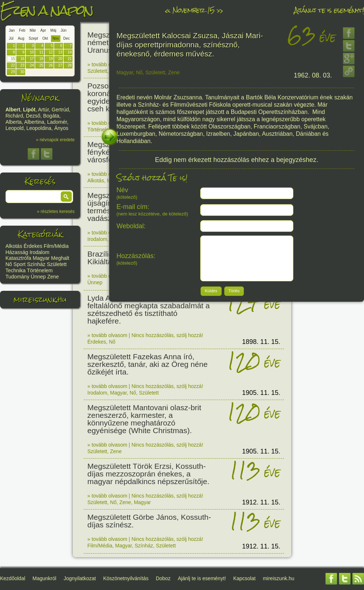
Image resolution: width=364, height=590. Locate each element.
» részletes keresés (56, 211)
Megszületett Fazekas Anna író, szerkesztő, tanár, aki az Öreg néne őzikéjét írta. (147, 364)
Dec (67, 38)
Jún (63, 30)
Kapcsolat (244, 578)
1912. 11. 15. (261, 502)
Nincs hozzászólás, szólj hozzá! (167, 335)
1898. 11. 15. (261, 342)
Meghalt (60, 258)
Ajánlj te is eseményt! (329, 10)
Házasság (17, 252)
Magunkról (44, 578)
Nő (9, 264)
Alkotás (14, 246)
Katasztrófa (18, 258)
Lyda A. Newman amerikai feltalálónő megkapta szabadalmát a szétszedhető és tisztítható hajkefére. (149, 309)
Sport (19, 264)
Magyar (41, 258)
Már (33, 30)
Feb (22, 30)
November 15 (193, 10)
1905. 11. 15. (261, 393)
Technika (15, 270)
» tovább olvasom (107, 64)
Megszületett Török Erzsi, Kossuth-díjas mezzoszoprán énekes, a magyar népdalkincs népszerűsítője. (148, 474)
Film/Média (56, 246)
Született (57, 264)
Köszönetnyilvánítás (126, 578)
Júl (11, 38)
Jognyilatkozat (80, 578)
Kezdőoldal (13, 578)
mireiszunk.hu (40, 299)
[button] (66, 197)
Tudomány (17, 277)
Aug (21, 38)
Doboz (163, 578)
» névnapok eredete (55, 140)
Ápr (43, 30)
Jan (12, 30)
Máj (53, 30)
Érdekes (33, 246)
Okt (45, 38)
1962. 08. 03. (313, 75)
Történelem (40, 270)
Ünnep (38, 277)
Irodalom (39, 252)
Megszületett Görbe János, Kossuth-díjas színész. (149, 521)
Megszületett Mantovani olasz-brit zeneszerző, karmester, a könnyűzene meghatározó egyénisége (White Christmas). (144, 419)
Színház (36, 264)
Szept (33, 38)
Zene (53, 277)
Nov (56, 38)
